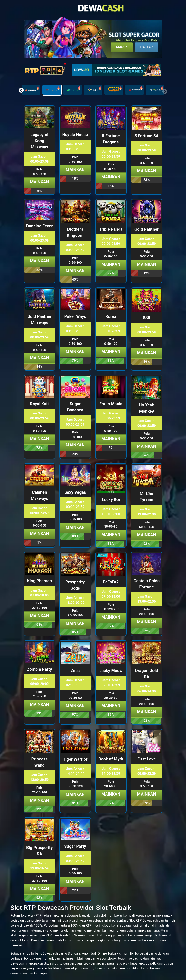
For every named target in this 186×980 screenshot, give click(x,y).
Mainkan (39, 182)
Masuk (122, 47)
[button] (21, 90)
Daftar (146, 47)
